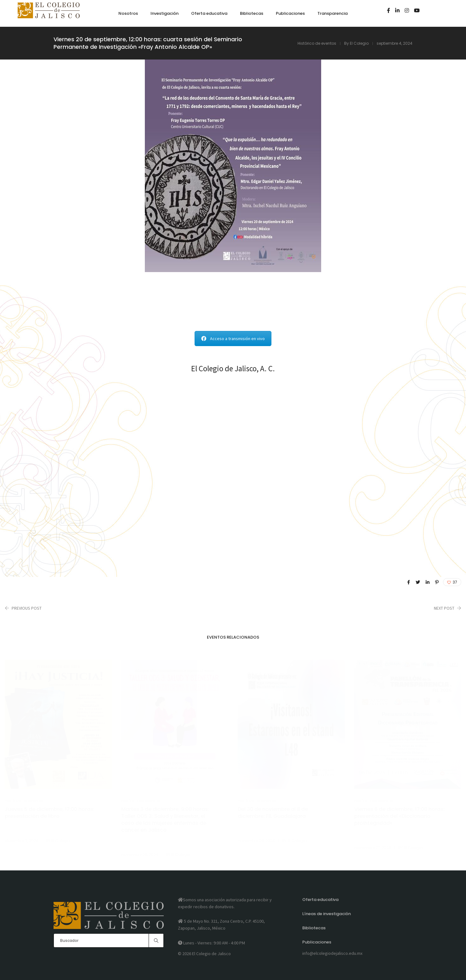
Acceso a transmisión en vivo (233, 339)
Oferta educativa (320, 900)
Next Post (444, 608)
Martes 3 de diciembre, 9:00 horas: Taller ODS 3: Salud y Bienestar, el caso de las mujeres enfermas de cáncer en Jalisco (165, 820)
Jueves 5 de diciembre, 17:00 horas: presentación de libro (50, 813)
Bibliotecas (314, 928)
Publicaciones (317, 942)
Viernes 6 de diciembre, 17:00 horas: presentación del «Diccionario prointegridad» (399, 816)
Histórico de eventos (317, 43)
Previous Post (27, 608)
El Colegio (359, 43)
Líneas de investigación (327, 914)
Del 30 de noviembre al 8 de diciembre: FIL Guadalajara (273, 813)
